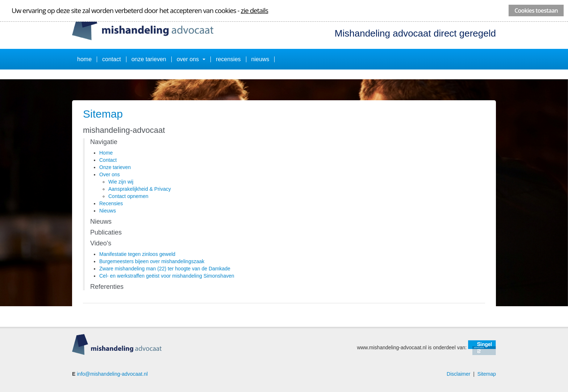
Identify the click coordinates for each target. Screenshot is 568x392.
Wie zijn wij (121, 182)
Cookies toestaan (536, 10)
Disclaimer (458, 374)
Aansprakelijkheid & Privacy (140, 189)
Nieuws (260, 59)
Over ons (191, 59)
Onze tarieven (149, 59)
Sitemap (487, 374)
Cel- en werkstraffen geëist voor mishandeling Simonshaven (167, 276)
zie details (255, 10)
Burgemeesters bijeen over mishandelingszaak (152, 261)
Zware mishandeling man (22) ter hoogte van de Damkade (165, 269)
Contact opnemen (128, 196)
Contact (112, 59)
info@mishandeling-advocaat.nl (112, 374)
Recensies (228, 59)
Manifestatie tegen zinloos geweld (137, 254)
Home (84, 59)
